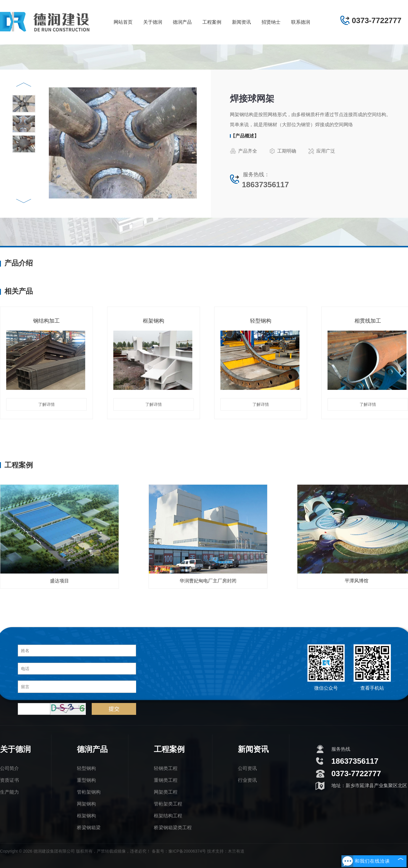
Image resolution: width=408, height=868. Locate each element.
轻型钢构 (86, 768)
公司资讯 (247, 768)
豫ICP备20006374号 (187, 851)
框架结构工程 (168, 816)
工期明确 (283, 151)
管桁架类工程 (168, 804)
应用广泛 (322, 151)
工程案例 (212, 22)
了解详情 (46, 404)
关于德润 (153, 22)
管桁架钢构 (89, 792)
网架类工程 (166, 792)
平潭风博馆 (357, 581)
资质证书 (9, 780)
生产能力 (9, 792)
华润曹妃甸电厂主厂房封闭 (208, 581)
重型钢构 (86, 780)
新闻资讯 (241, 22)
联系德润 (301, 22)
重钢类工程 (166, 780)
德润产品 (182, 22)
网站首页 (123, 22)
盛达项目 (59, 581)
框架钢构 (86, 816)
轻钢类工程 (166, 768)
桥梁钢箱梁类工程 (173, 828)
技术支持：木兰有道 (226, 851)
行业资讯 (247, 780)
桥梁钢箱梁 (89, 828)
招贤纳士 (271, 22)
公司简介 (9, 768)
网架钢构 (86, 804)
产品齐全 (243, 151)
